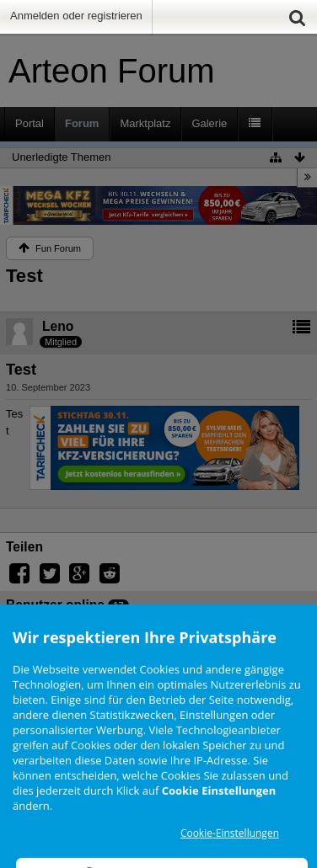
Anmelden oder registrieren (76, 16)
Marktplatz (145, 123)
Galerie (209, 123)
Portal (30, 123)
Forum (82, 123)
